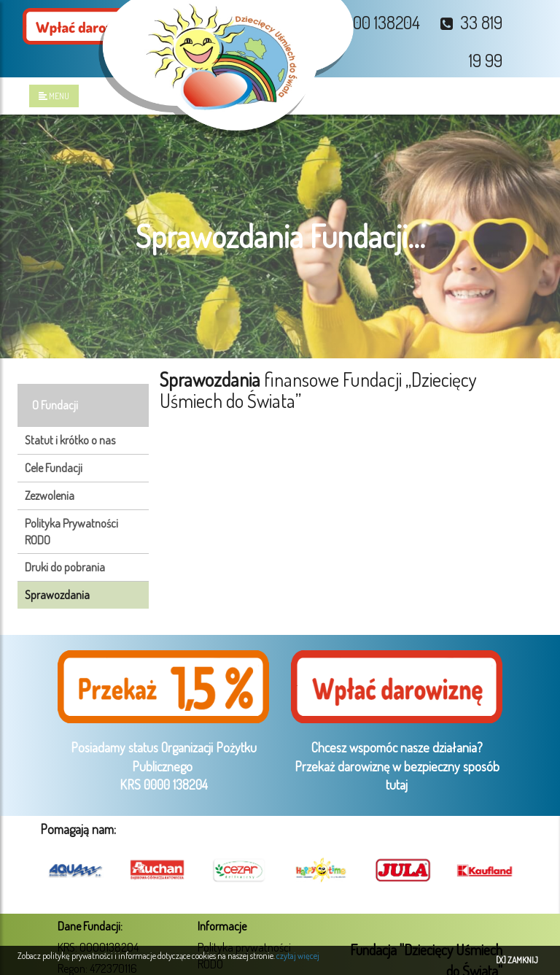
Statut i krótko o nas (70, 440)
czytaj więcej (298, 956)
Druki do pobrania (65, 567)
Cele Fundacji (54, 468)
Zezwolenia (50, 496)
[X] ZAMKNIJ (517, 960)
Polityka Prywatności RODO (71, 532)
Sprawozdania (57, 595)
